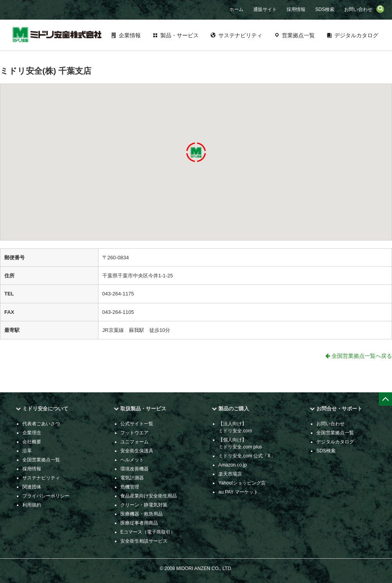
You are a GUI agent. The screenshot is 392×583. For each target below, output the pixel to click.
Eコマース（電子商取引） (148, 532)
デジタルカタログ (356, 35)
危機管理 (130, 487)
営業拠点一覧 (298, 35)
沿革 (27, 451)
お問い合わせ (358, 9)
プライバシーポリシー (46, 496)
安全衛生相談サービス (144, 541)
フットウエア (134, 433)
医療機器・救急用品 (142, 514)
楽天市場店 (230, 474)
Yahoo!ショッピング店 (242, 483)
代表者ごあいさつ (41, 424)
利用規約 (32, 505)
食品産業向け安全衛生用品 (149, 496)
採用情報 (296, 9)
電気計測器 (132, 478)
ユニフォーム (134, 442)
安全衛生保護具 (137, 451)
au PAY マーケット (238, 492)
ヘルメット (132, 460)
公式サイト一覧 (137, 424)
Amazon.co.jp (233, 465)
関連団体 (32, 487)
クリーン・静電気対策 (144, 505)
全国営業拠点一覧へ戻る (359, 356)
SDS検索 (325, 9)
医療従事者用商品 (139, 523)
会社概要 (32, 442)
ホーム (236, 9)
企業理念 (32, 433)
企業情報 (130, 35)
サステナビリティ (240, 35)
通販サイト (265, 9)
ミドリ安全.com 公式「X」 (247, 456)
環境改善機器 (134, 469)
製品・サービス (180, 35)
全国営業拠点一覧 (41, 460)
